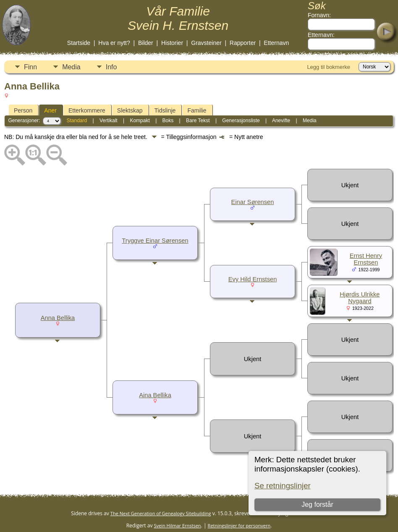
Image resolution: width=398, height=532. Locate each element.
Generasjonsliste (241, 121)
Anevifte (281, 121)
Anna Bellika (58, 318)
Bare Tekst (198, 121)
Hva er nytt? (114, 43)
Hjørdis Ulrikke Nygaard (360, 298)
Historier (172, 43)
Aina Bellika (155, 395)
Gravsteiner (206, 43)
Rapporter (243, 43)
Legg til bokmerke (329, 67)
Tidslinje (165, 110)
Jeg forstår (317, 504)
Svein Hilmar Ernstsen (178, 525)
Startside (79, 43)
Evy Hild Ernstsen (253, 279)
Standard (77, 121)
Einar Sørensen (253, 202)
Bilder (146, 43)
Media (71, 67)
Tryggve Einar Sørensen (155, 241)
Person (23, 110)
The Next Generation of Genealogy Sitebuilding (161, 513)
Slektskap (130, 110)
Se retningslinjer (283, 486)
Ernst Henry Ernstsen (366, 259)
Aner (50, 110)
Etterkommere (87, 110)
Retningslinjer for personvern (239, 525)
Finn (30, 67)
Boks (168, 121)
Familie (197, 110)
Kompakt (140, 121)
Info (111, 67)
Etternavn (276, 43)
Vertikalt (109, 121)
